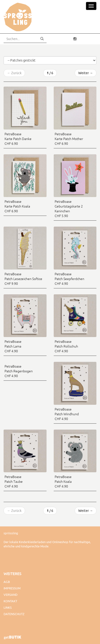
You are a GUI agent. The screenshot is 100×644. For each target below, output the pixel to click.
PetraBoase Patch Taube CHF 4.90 (14, 482)
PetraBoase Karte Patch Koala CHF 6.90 (17, 206)
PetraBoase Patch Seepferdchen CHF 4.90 (69, 279)
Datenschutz (14, 614)
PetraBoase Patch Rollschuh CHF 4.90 (66, 346)
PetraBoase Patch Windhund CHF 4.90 (67, 414)
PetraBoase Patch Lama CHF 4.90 (13, 346)
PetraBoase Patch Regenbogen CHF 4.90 (19, 371)
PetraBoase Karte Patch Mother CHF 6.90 (69, 139)
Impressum (12, 588)
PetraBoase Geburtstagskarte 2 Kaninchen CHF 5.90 (69, 209)
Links (8, 608)
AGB (7, 582)
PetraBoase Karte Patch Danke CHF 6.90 (18, 139)
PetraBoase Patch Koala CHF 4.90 (63, 482)
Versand (11, 595)
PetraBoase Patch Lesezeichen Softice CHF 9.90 (23, 279)
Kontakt (10, 601)
